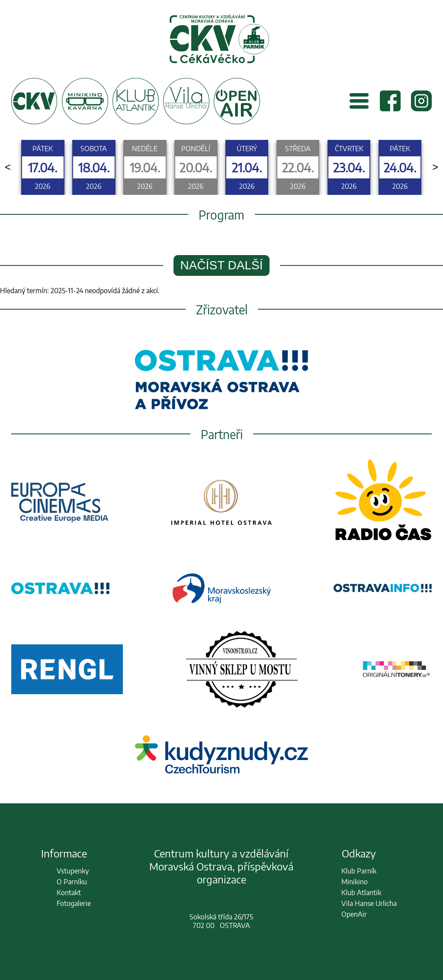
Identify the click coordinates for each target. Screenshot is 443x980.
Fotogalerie (74, 903)
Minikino (355, 882)
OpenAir (354, 914)
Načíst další (222, 265)
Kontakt (69, 893)
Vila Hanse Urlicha (369, 903)
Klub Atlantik (361, 893)
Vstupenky (73, 871)
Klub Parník (359, 871)
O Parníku (72, 882)
